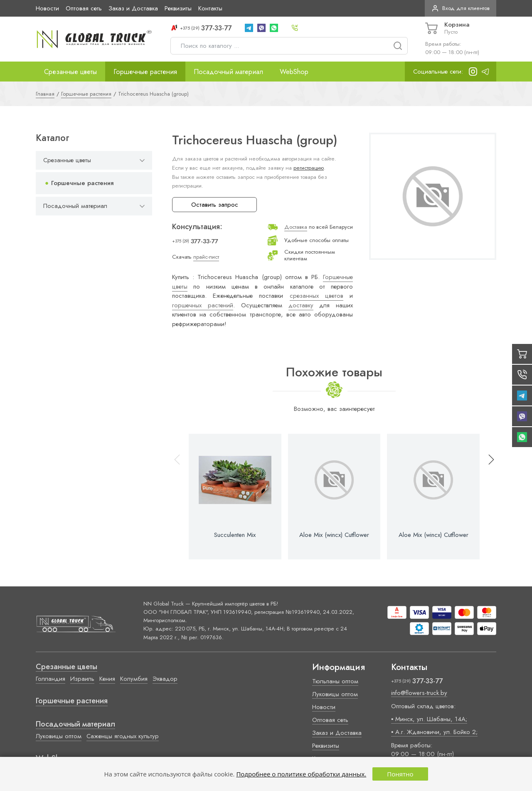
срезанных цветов (316, 296)
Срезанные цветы (70, 72)
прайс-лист (206, 257)
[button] (488, 497)
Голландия (50, 679)
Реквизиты (178, 8)
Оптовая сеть (84, 8)
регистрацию (309, 168)
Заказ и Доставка (133, 8)
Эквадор (165, 679)
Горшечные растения (145, 72)
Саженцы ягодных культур (123, 736)
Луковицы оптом (59, 736)
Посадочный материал (228, 72)
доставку (301, 305)
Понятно (400, 774)
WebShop (294, 72)
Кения (107, 679)
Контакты (210, 8)
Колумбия (134, 679)
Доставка (296, 227)
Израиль (82, 679)
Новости (47, 8)
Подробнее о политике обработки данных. (301, 774)
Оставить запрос (215, 205)
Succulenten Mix (235, 535)
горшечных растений (203, 305)
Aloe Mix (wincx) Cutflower (334, 535)
